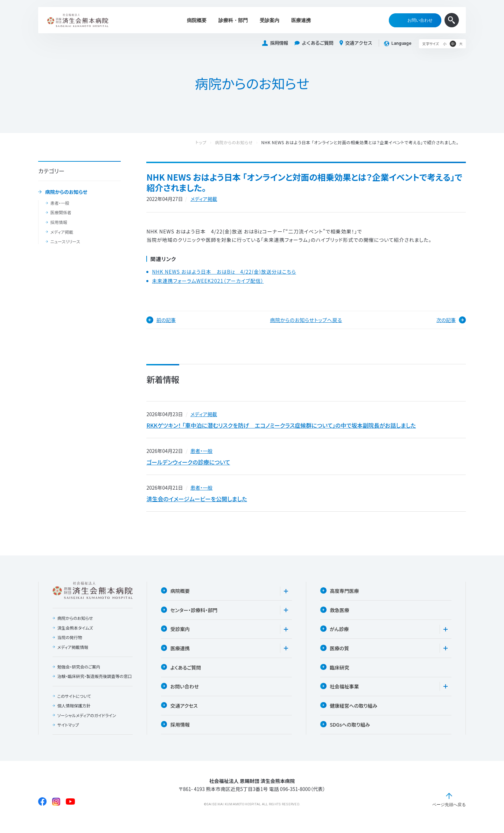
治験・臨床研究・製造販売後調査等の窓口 (93, 682)
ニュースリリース (65, 241)
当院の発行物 (70, 641)
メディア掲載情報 (73, 650)
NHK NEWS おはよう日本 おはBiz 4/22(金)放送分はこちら (224, 272)
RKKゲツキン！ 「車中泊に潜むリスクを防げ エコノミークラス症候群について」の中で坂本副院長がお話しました (281, 426)
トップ (208, 143)
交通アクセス (356, 43)
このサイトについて (74, 705)
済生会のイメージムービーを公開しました (197, 502)
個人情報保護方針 (74, 715)
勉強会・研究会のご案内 (79, 670)
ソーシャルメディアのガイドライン (87, 724)
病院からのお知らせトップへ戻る (306, 320)
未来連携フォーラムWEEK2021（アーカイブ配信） (208, 281)
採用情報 (275, 43)
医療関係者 (61, 212)
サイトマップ (68, 734)
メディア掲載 (61, 232)
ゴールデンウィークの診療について (188, 464)
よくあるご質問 (314, 43)
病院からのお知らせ (66, 192)
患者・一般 (59, 203)
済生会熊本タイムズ (75, 631)
